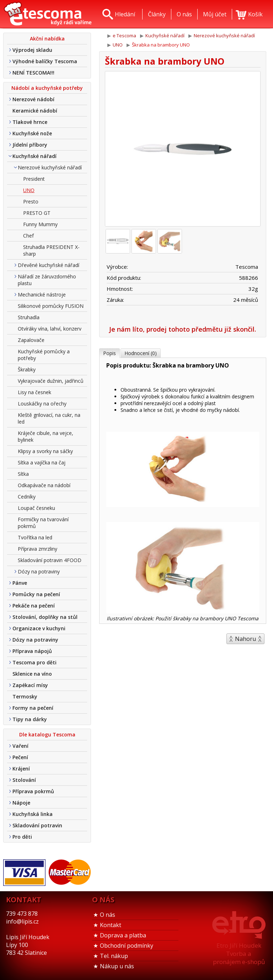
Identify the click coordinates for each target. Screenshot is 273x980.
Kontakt (111, 925)
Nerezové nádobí (33, 99)
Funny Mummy (40, 224)
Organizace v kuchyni (39, 628)
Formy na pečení (33, 708)
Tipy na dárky (30, 719)
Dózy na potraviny (39, 571)
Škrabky (27, 369)
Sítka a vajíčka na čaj (42, 462)
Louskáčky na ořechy (42, 404)
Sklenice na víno (32, 674)
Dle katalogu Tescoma (47, 734)
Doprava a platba (123, 935)
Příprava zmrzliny (38, 549)
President (34, 179)
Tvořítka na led (35, 537)
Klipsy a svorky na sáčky (45, 451)
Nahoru (245, 639)
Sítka (23, 474)
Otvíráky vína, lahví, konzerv (50, 329)
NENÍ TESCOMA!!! (33, 73)
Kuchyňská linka (33, 814)
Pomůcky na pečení (36, 594)
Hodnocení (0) (141, 353)
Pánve (20, 583)
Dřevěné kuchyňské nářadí (49, 265)
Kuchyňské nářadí (34, 156)
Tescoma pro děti (34, 662)
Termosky (25, 696)
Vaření (20, 746)
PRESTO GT (37, 213)
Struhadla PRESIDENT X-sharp (51, 250)
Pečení (20, 757)
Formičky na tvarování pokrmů (43, 523)
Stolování (24, 780)
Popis (109, 353)
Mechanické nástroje (42, 295)
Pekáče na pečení (34, 606)
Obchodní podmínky (127, 946)
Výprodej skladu (32, 50)
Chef (28, 236)
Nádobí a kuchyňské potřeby (47, 88)
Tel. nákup (114, 956)
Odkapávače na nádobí (44, 485)
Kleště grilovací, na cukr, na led (49, 418)
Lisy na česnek (34, 392)
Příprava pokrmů (33, 791)
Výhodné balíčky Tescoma (45, 61)
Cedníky (27, 497)
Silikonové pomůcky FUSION (51, 306)
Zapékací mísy (30, 685)
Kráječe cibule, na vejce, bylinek (45, 436)
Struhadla (29, 317)
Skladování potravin (37, 825)
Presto (31, 202)
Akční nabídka (47, 39)
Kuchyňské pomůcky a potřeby (44, 355)
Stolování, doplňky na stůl (45, 617)
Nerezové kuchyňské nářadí (50, 167)
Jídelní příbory (30, 145)
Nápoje (21, 803)
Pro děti (22, 837)
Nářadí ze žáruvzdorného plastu (47, 280)
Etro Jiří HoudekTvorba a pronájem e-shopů (239, 954)
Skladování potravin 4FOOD (50, 560)
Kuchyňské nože (32, 133)
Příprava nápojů (32, 651)
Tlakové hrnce (30, 122)
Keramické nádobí (35, 111)
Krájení (21, 769)
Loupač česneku (36, 508)
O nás (108, 915)
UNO (29, 190)
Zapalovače (31, 340)
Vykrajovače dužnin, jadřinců (51, 381)
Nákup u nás (117, 966)
